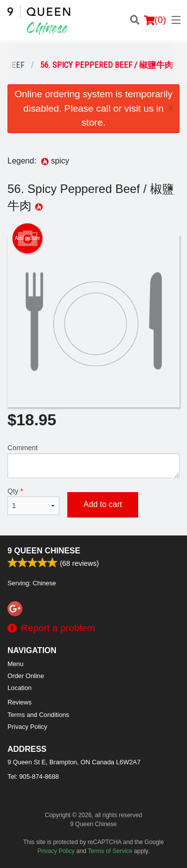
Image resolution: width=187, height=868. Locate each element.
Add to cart (102, 504)
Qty (33, 501)
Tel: (33, 777)
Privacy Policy (27, 727)
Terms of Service (110, 851)
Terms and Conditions (38, 715)
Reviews (19, 702)
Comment (93, 461)
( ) (155, 20)
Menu (15, 664)
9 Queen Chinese (44, 551)
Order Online (26, 676)
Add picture (28, 238)
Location (19, 688)
